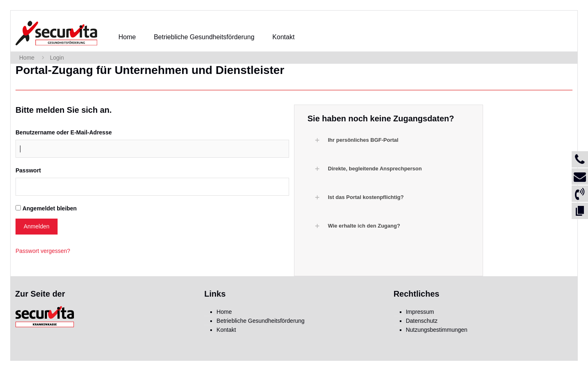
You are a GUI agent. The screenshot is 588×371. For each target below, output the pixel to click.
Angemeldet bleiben (50, 208)
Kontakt (226, 330)
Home (27, 58)
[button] (393, 140)
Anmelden (37, 226)
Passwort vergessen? (43, 251)
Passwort (28, 170)
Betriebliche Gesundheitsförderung (261, 321)
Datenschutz (422, 321)
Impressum (420, 312)
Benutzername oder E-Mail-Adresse (64, 132)
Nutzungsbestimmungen (437, 330)
